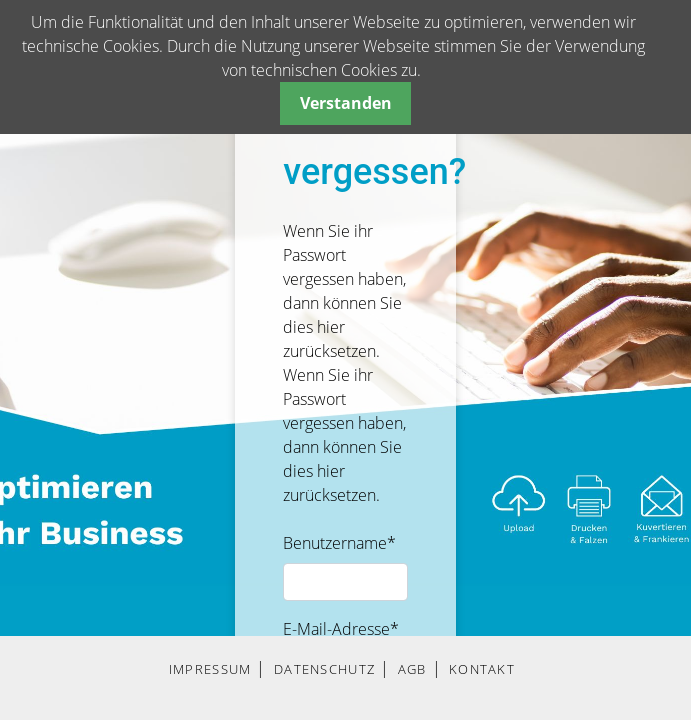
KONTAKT (482, 669)
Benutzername (339, 543)
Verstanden (346, 103)
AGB (412, 669)
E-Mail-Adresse (341, 629)
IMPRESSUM (210, 669)
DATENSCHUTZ (324, 669)
